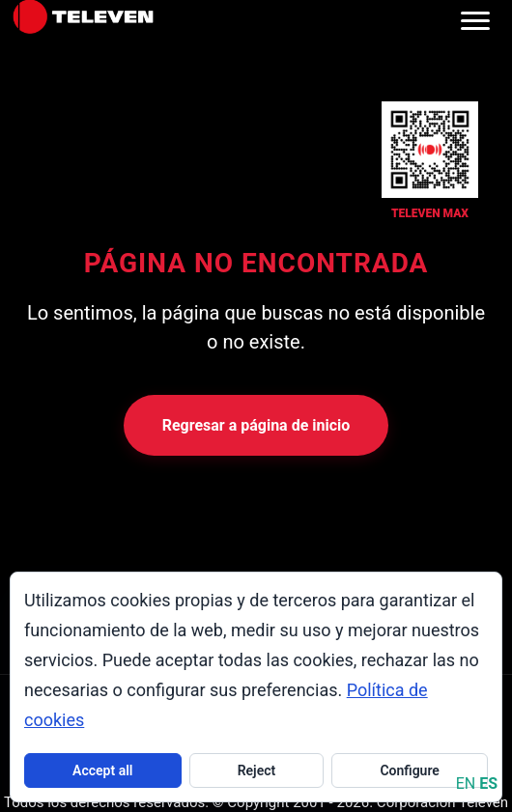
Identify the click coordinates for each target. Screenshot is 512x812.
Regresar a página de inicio (256, 425)
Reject (257, 770)
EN (466, 784)
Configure (409, 770)
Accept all (102, 770)
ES (488, 784)
